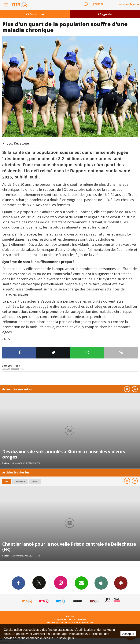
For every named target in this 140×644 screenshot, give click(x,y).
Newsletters (81, 583)
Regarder (105, 14)
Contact (76, 622)
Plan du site (87, 622)
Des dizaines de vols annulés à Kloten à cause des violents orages (64, 454)
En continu (35, 14)
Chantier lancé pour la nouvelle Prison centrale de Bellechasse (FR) (69, 547)
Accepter (128, 634)
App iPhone (101, 583)
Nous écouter (131, 4)
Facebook (18, 583)
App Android (121, 583)
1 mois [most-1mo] (35, 481)
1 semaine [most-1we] (20, 481)
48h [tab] (7, 481)
